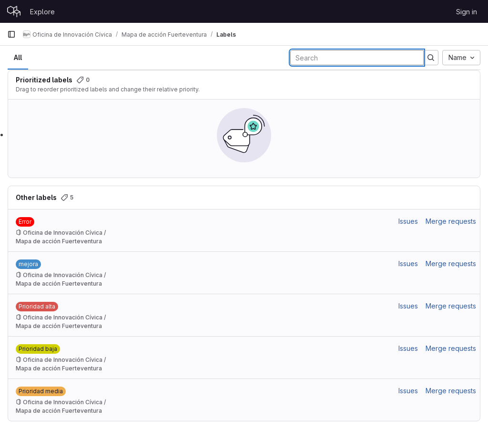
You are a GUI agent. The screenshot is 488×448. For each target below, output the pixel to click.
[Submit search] (431, 58)
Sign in (467, 12)
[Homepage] (14, 11)
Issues (408, 221)
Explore (42, 12)
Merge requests (451, 221)
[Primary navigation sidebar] (11, 34)
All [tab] (18, 57)
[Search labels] (357, 58)
